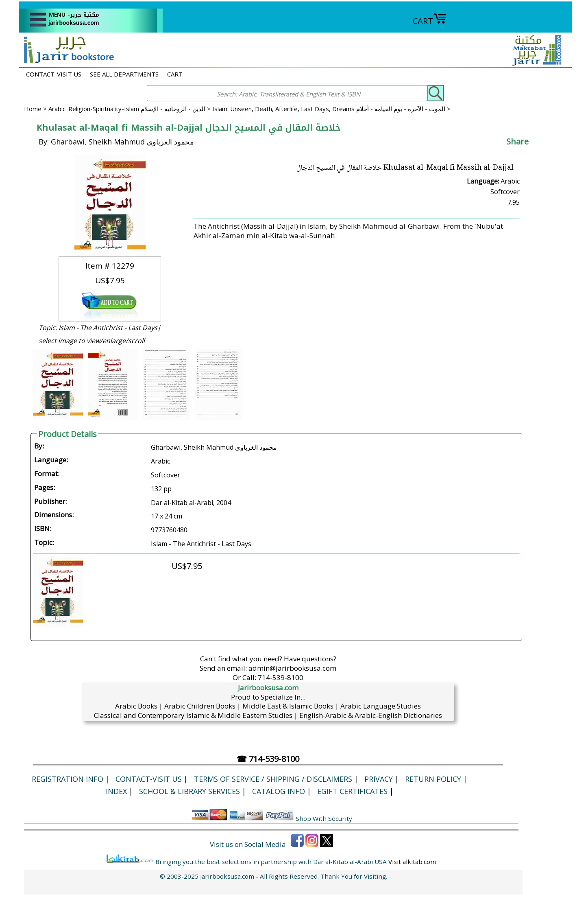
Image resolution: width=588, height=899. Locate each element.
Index (116, 791)
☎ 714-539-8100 (268, 759)
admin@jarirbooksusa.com (292, 668)
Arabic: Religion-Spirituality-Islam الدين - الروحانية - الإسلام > (130, 109)
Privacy (379, 779)
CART (430, 21)
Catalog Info (279, 791)
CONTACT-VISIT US (54, 74)
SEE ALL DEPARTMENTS (124, 74)
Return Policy (433, 779)
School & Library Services (189, 791)
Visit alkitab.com (412, 862)
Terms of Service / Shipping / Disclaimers (273, 779)
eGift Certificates (352, 791)
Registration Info (68, 779)
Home (33, 109)
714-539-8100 (281, 677)
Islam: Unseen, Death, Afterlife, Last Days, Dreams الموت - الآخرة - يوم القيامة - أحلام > (331, 109)
